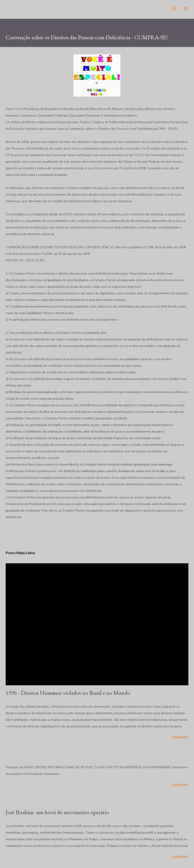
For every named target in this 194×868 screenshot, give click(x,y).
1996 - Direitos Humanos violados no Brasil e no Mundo (68, 693)
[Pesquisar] (174, 8)
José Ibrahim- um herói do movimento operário (57, 812)
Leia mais (180, 737)
